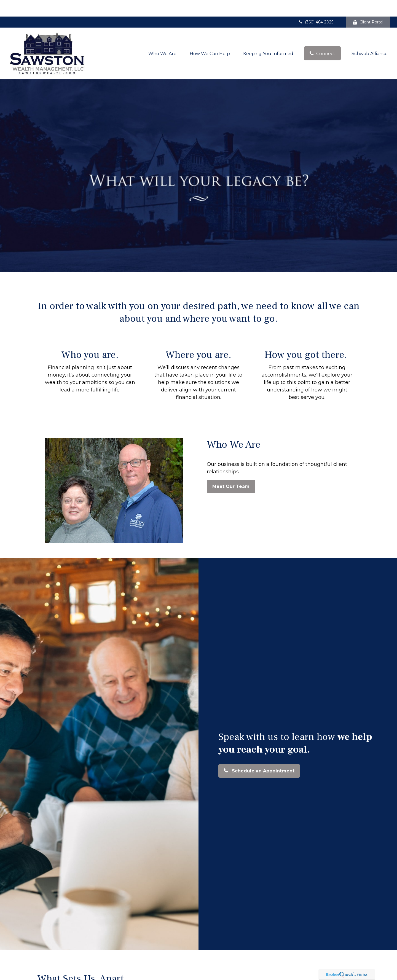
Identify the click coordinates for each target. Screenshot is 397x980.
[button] (162, 37)
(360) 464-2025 (316, 6)
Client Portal (368, 6)
